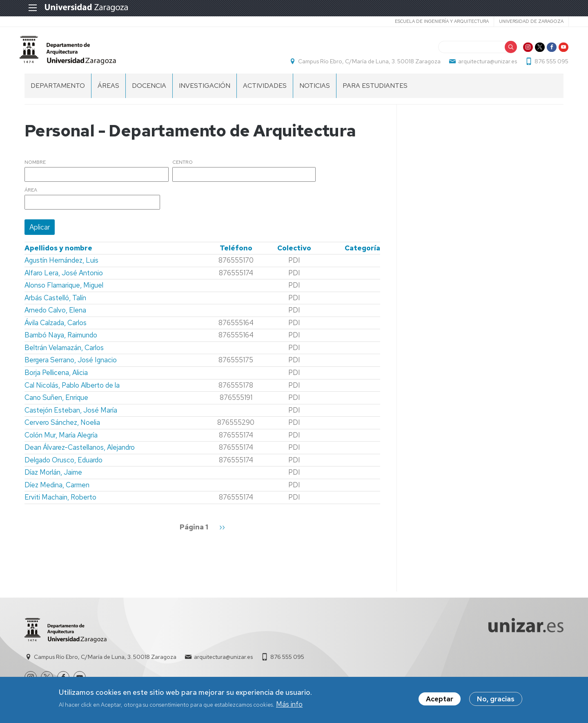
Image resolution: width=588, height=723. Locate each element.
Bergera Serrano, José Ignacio (71, 365)
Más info (289, 704)
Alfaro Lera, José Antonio (64, 277)
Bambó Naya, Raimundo (61, 339)
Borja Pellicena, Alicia (56, 377)
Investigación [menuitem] (205, 90)
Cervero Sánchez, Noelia (62, 427)
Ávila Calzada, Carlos (56, 327)
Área (31, 195)
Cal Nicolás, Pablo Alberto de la (72, 390)
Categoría (362, 252)
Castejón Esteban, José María (71, 415)
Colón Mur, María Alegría (61, 440)
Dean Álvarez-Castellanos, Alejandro (80, 452)
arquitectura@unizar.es (483, 64)
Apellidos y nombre (58, 252)
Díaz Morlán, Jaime (53, 477)
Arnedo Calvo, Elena (55, 315)
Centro (183, 167)
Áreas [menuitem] (108, 90)
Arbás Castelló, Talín (55, 302)
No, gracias (496, 699)
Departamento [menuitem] (58, 90)
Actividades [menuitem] (265, 90)
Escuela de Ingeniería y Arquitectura (437, 21)
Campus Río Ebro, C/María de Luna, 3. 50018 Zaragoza (364, 64)
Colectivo (294, 252)
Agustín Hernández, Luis (61, 265)
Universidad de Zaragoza (526, 21)
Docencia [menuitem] (149, 90)
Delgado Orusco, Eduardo (63, 464)
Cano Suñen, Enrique (56, 402)
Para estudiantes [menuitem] (375, 90)
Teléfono (236, 252)
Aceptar (440, 699)
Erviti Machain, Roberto (60, 502)
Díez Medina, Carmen (57, 489)
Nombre (35, 167)
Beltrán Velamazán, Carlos (64, 352)
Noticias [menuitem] (315, 90)
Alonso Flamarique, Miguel (64, 290)
